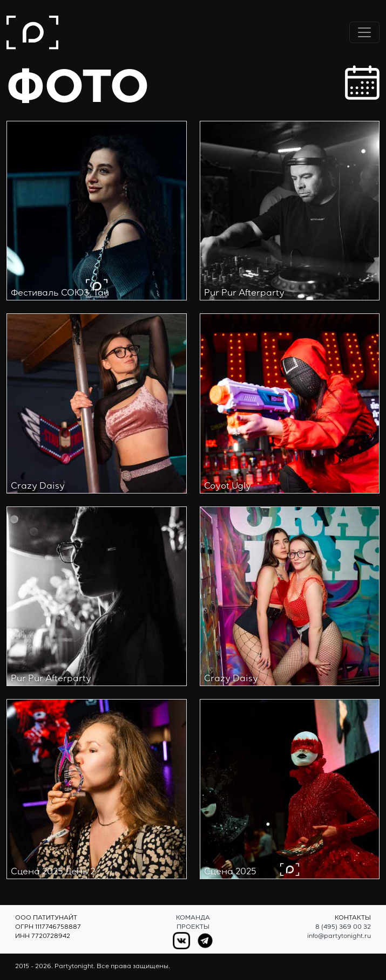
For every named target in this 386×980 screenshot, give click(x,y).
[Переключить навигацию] (364, 32)
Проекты (193, 927)
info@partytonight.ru (339, 937)
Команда (193, 918)
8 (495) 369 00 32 (343, 927)
